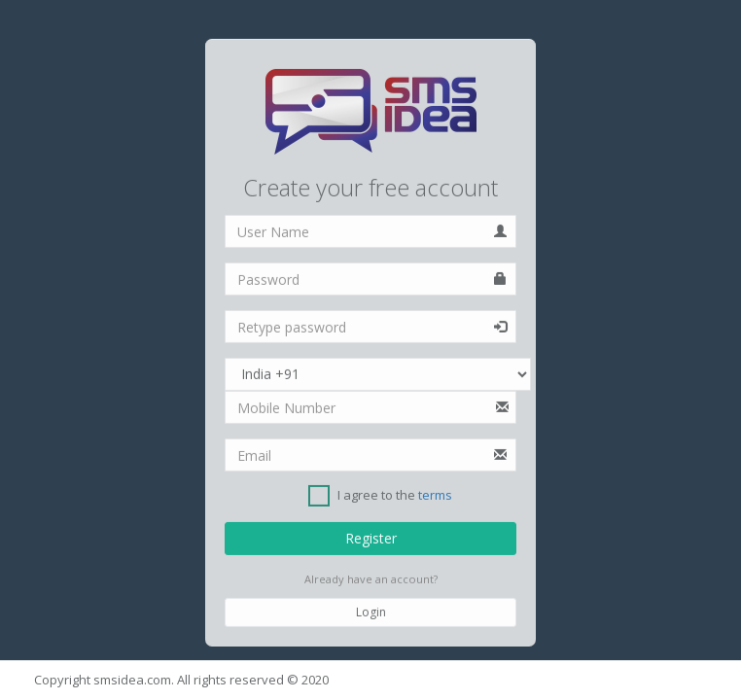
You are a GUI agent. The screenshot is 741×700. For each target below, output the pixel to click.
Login (371, 612)
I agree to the (380, 496)
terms (435, 496)
